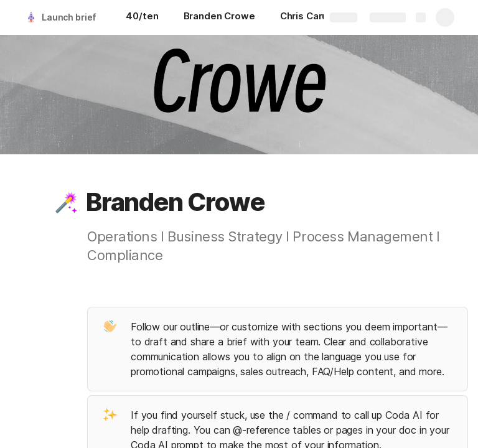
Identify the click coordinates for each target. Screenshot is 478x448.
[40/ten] (142, 17)
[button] (67, 202)
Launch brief (69, 17)
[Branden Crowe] (219, 17)
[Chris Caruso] (310, 17)
